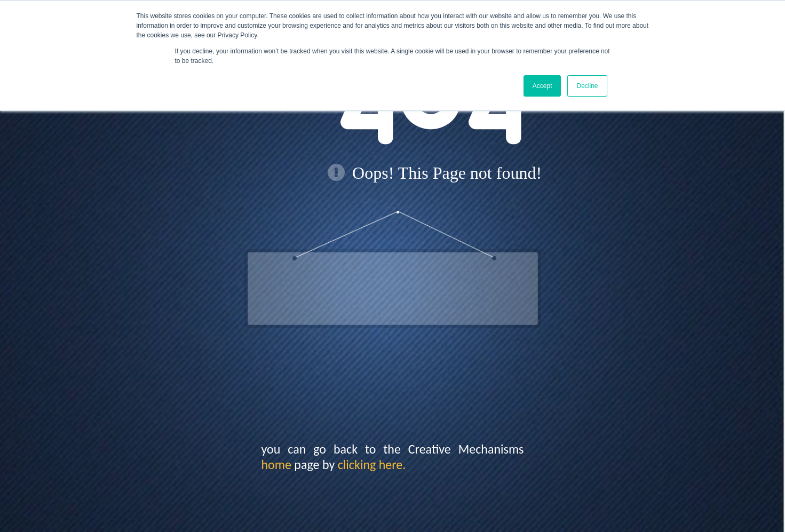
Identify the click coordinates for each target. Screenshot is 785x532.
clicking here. (372, 464)
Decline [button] (587, 86)
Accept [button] (542, 86)
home (276, 464)
